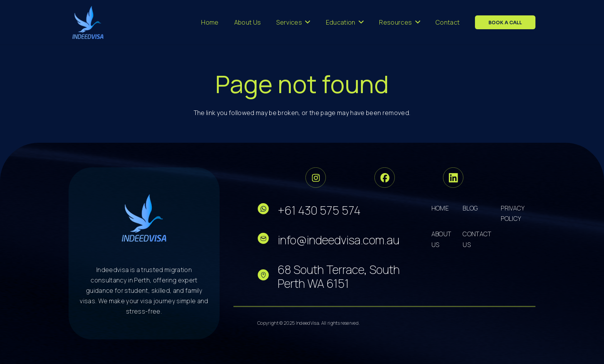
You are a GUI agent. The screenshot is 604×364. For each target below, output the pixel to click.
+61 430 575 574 (319, 210)
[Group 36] (453, 178)
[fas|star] (268, 210)
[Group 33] (316, 178)
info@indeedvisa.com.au (339, 240)
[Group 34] (385, 178)
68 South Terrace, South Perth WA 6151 (339, 276)
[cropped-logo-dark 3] (88, 22)
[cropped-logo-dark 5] (144, 218)
